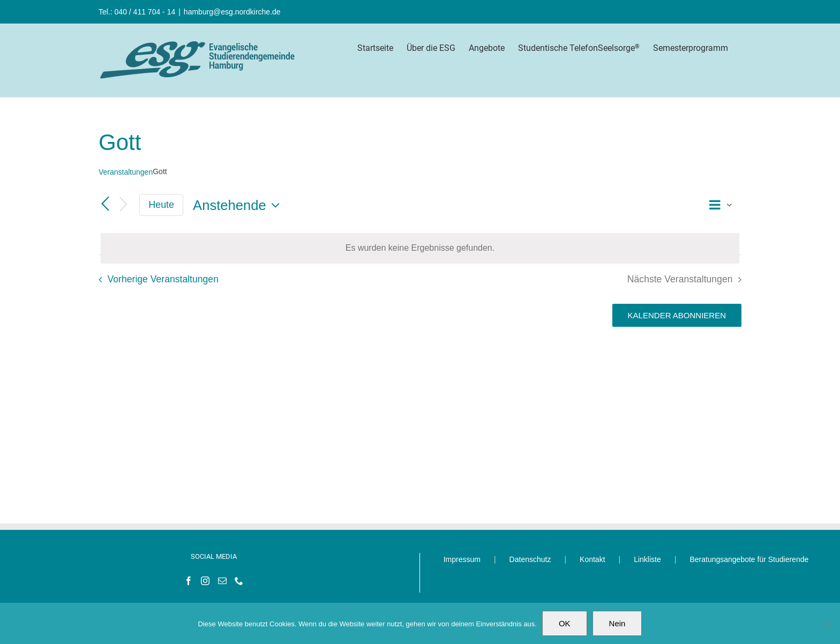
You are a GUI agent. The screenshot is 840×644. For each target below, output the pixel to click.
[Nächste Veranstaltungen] (123, 205)
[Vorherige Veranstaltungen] (105, 205)
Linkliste (647, 559)
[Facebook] (189, 581)
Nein (617, 623)
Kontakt (592, 559)
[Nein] (827, 624)
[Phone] (239, 581)
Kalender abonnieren (677, 315)
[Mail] (222, 581)
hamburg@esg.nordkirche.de (232, 12)
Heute (161, 205)
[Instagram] (205, 581)
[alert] (420, 248)
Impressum (462, 559)
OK (565, 623)
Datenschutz (530, 559)
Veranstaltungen (126, 172)
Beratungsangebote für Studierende (749, 559)
